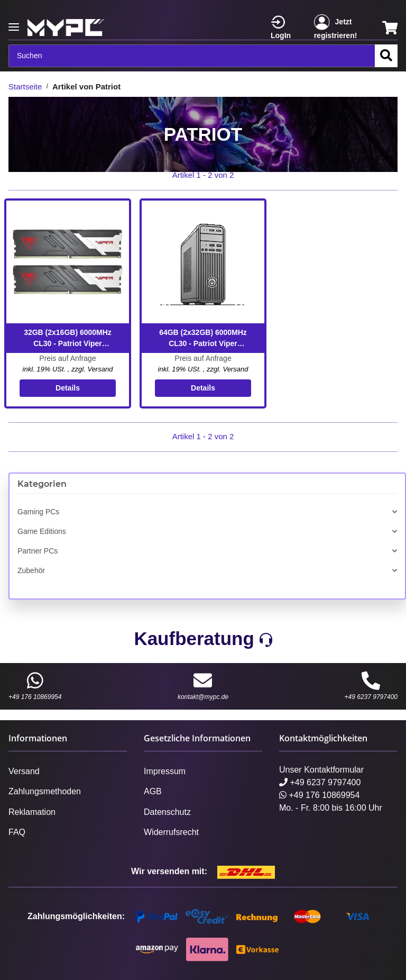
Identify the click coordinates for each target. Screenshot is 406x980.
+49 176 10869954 (35, 686)
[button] (286, 28)
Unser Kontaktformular (321, 770)
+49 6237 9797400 (371, 686)
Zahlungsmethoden (45, 791)
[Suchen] (192, 56)
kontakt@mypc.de (203, 686)
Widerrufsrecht (171, 832)
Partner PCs (38, 551)
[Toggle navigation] (14, 22)
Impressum (165, 771)
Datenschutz (167, 812)
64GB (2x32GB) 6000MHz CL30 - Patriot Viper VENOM (203, 339)
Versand (100, 369)
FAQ (17, 832)
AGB (153, 791)
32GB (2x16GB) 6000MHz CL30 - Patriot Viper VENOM (68, 339)
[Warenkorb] (390, 28)
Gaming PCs (38, 512)
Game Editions (42, 531)
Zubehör (31, 570)
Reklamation (32, 812)
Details (68, 388)
